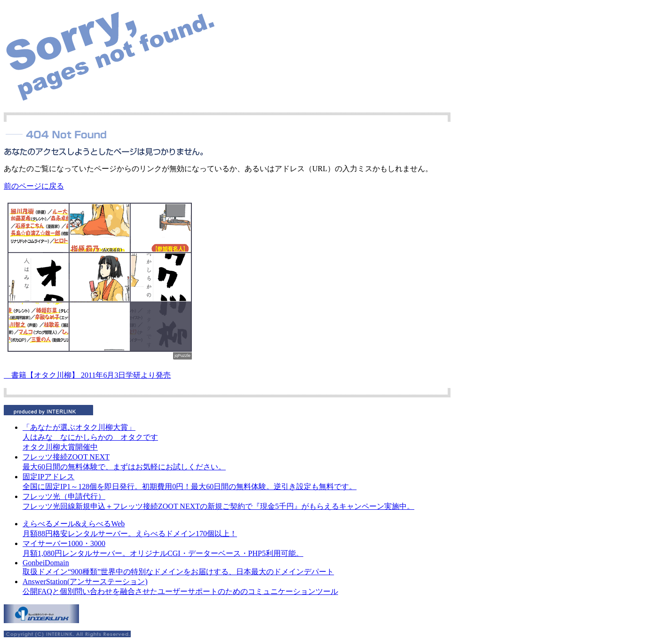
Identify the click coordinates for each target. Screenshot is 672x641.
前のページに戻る (34, 186)
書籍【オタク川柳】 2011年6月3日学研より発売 (87, 375)
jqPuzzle (182, 356)
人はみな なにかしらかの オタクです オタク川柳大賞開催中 (90, 437)
